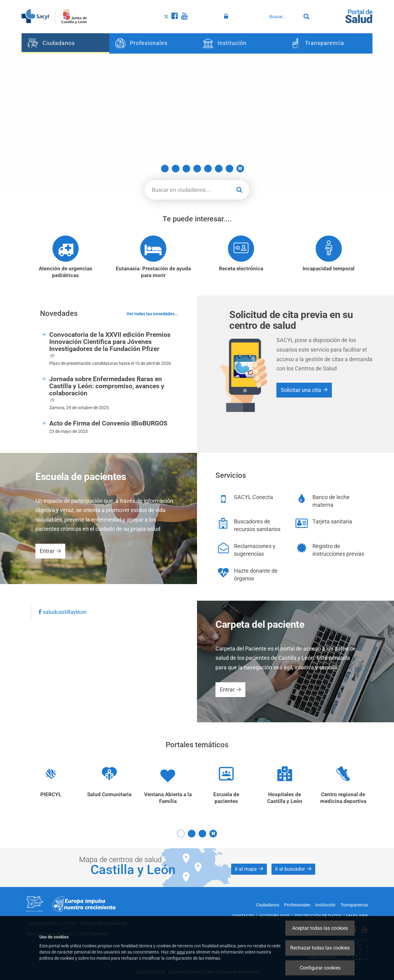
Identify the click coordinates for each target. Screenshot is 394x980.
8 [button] (229, 169)
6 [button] (208, 169)
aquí (181, 952)
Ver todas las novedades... (152, 314)
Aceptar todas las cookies (320, 928)
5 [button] (197, 169)
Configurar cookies (320, 968)
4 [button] (186, 169)
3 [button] (176, 169)
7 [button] (219, 169)
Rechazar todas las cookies (320, 948)
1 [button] (154, 169)
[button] (240, 169)
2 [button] (165, 169)
